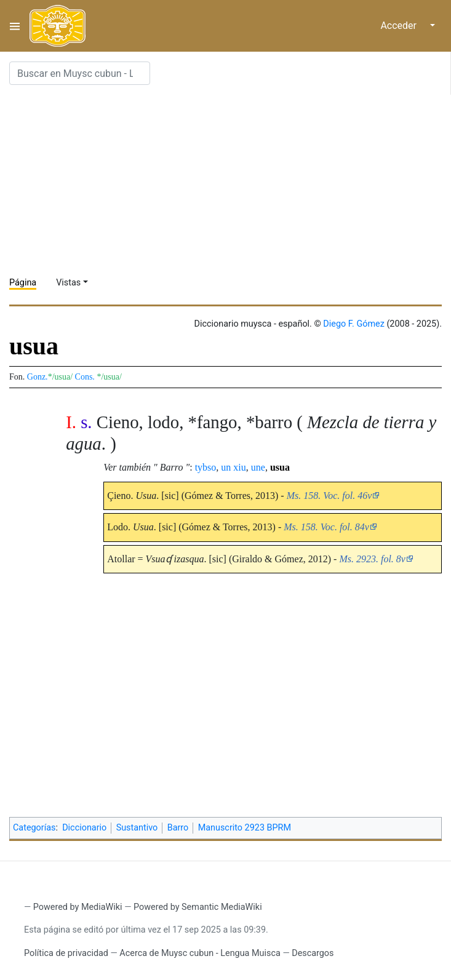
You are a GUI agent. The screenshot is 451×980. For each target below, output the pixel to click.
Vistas (68, 283)
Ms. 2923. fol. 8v (372, 559)
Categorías (34, 828)
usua (280, 467)
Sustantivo (137, 828)
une (258, 467)
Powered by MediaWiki (78, 907)
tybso (206, 467)
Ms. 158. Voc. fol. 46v (329, 496)
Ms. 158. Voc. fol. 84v (326, 527)
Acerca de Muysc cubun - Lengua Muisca (200, 953)
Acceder (398, 26)
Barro (178, 828)
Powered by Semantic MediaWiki (198, 907)
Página (23, 283)
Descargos (313, 953)
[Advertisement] (230, 181)
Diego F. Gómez (354, 324)
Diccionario (84, 828)
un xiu (233, 467)
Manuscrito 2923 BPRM (245, 828)
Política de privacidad (66, 953)
